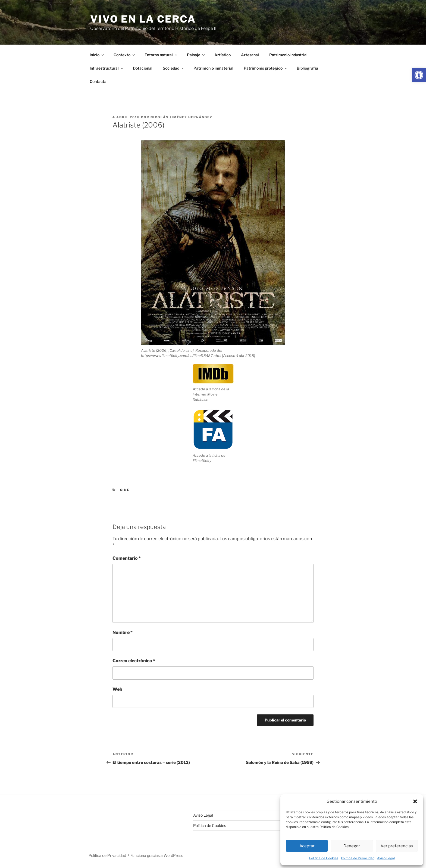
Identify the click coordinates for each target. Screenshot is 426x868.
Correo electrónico (134, 661)
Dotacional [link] (143, 68)
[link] (419, 75)
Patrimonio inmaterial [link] (213, 68)
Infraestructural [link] (107, 68)
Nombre (123, 632)
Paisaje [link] (196, 55)
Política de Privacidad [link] (358, 858)
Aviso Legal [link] (386, 858)
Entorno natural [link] (161, 55)
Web (117, 689)
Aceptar (307, 846)
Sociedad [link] (174, 68)
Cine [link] (125, 490)
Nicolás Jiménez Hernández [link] (181, 117)
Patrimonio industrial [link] (288, 55)
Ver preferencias (397, 846)
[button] (415, 801)
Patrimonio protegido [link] (266, 68)
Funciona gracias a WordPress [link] (157, 855)
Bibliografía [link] (307, 68)
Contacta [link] (98, 81)
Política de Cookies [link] (324, 858)
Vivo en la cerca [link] (143, 19)
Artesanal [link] (250, 55)
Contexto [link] (125, 55)
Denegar (352, 846)
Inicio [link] (97, 55)
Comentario (127, 558)
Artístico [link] (223, 55)
